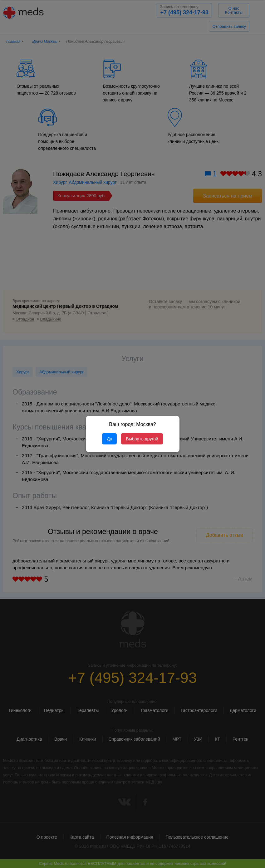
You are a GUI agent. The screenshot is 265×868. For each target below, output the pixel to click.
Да (109, 439)
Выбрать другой (142, 439)
